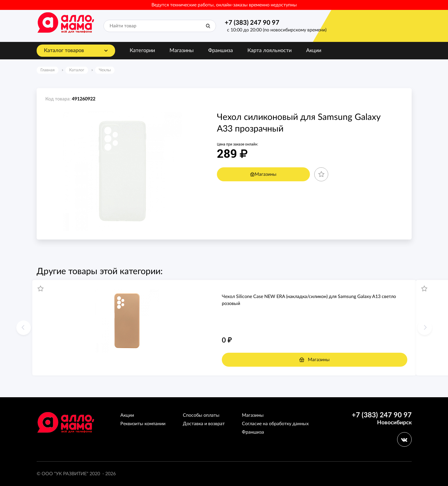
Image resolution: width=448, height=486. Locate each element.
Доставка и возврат (204, 424)
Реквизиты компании (143, 424)
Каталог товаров (64, 51)
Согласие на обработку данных (275, 424)
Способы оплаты (201, 415)
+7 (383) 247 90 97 (252, 23)
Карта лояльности (269, 51)
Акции (314, 51)
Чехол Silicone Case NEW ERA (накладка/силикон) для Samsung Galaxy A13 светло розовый (309, 300)
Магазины (182, 51)
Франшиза (221, 51)
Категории (142, 51)
